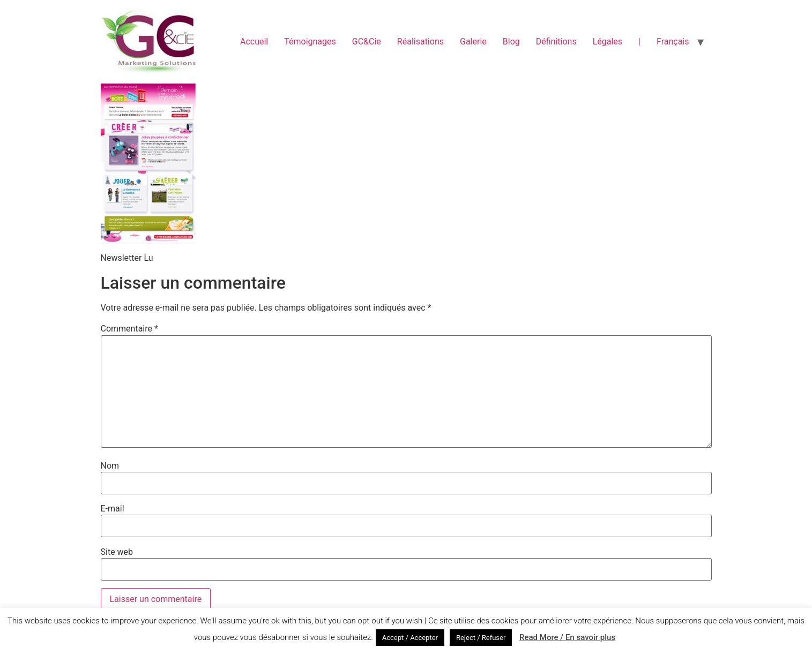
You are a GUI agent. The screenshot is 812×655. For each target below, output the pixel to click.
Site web (117, 552)
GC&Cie (367, 42)
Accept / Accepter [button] (410, 638)
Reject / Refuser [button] (481, 638)
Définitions (556, 42)
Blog (511, 42)
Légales (608, 42)
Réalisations (420, 42)
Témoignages (310, 42)
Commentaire (129, 329)
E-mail (113, 509)
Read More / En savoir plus (567, 637)
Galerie (473, 42)
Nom (110, 466)
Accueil (254, 42)
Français (673, 42)
